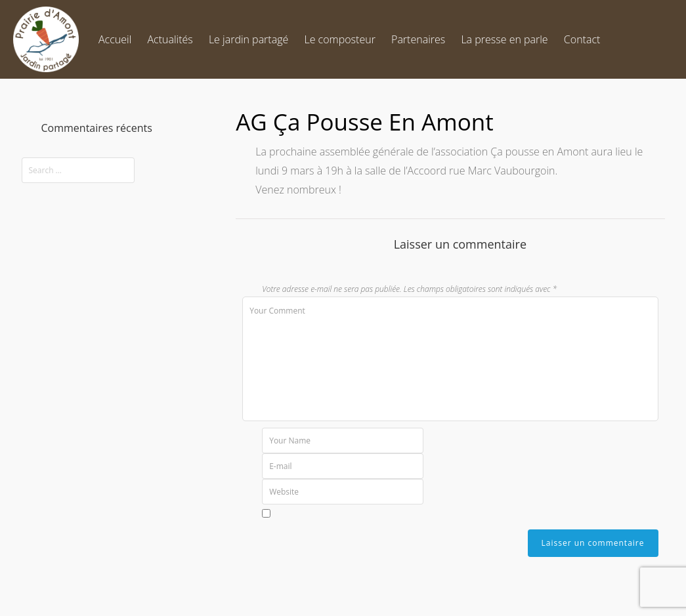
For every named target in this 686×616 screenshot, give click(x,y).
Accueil (115, 39)
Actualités (170, 39)
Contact (582, 39)
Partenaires (418, 39)
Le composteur (339, 39)
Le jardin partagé (248, 39)
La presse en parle (504, 39)
